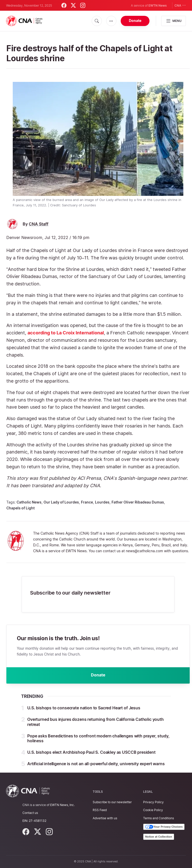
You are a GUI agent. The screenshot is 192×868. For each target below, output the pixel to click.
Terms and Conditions (159, 818)
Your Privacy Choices (164, 827)
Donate (135, 21)
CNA (180, 5)
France (87, 502)
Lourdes (102, 502)
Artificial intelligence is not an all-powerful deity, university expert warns (96, 764)
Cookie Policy (153, 810)
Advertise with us (105, 818)
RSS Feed (100, 810)
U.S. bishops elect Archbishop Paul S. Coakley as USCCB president (91, 752)
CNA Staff (39, 224)
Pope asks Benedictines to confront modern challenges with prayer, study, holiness (98, 738)
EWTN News (158, 5)
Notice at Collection (159, 837)
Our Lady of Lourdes (61, 502)
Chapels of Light (20, 508)
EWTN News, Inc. (62, 805)
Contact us (30, 813)
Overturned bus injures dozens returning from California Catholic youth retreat (95, 722)
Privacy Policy (153, 802)
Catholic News (29, 502)
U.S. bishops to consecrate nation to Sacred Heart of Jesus (84, 708)
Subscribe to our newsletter (112, 802)
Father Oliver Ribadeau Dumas (138, 502)
